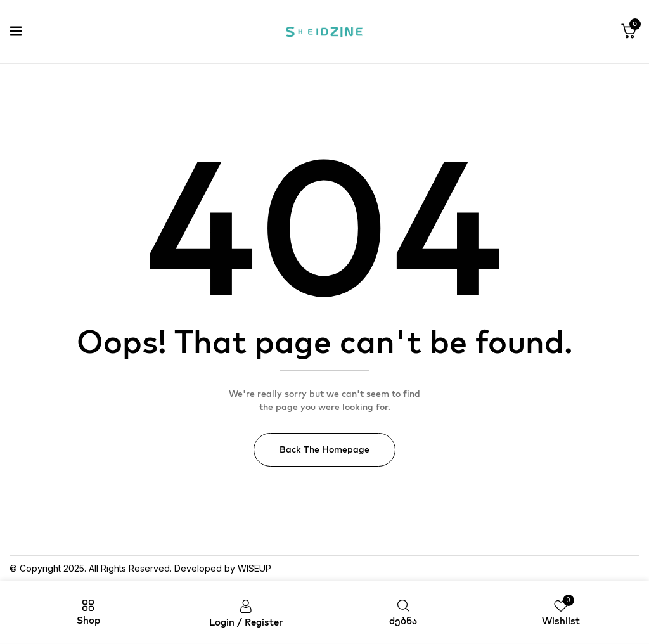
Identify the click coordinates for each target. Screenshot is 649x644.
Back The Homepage (324, 449)
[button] (629, 32)
